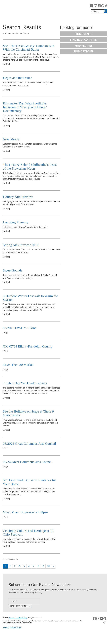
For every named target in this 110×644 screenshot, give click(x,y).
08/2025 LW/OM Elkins (20, 328)
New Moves (11, 139)
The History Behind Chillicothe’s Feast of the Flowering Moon (30, 166)
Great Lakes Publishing (18, 618)
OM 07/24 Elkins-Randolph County (28, 346)
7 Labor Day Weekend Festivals (25, 383)
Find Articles (84, 51)
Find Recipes (84, 46)
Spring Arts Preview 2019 (21, 245)
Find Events (84, 34)
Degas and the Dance (17, 78)
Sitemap (6, 627)
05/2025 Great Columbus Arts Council (30, 444)
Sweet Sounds (13, 270)
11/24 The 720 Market (18, 365)
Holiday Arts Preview (18, 197)
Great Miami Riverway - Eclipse (25, 512)
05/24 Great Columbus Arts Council (28, 462)
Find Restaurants (84, 40)
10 (48, 566)
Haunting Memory (16, 222)
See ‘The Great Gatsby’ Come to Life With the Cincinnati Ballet (29, 48)
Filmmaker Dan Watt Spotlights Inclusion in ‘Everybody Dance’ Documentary (25, 107)
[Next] (54, 566)
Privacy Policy (16, 627)
